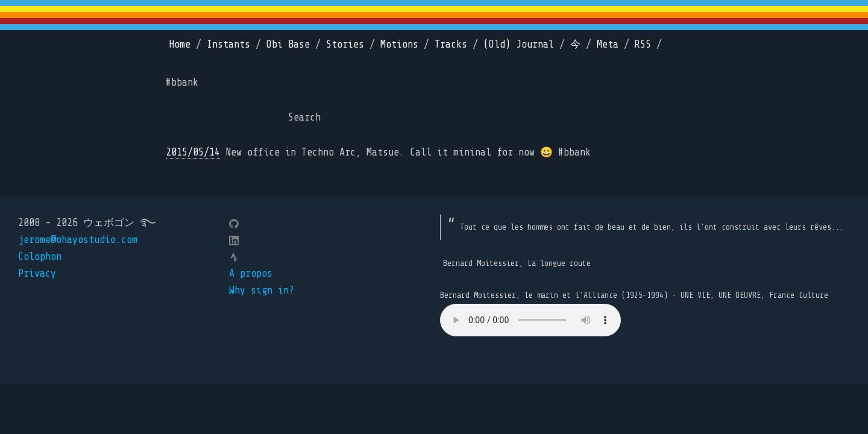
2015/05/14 (193, 152)
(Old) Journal (519, 44)
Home (180, 44)
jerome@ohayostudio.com (78, 240)
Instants (228, 44)
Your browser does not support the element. (530, 320)
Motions (399, 44)
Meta (608, 44)
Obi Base (288, 44)
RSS (643, 44)
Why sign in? (262, 290)
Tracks (451, 44)
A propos (251, 273)
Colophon (40, 256)
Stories (345, 44)
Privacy (37, 273)
